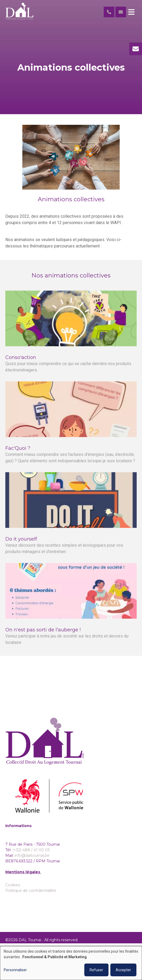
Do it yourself (21, 544)
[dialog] (71, 963)
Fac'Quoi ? (18, 453)
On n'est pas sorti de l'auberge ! (43, 634)
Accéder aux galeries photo (71, 700)
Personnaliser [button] (15, 970)
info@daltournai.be (32, 855)
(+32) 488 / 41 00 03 (31, 850)
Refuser (96, 970)
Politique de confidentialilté (31, 891)
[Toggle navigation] (131, 12)
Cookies (13, 885)
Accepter (123, 970)
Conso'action (21, 362)
